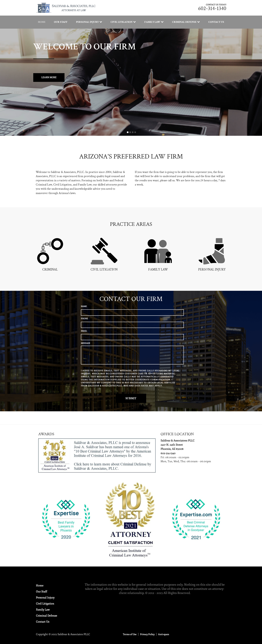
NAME (84, 306)
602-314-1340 (212, 8)
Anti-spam (164, 634)
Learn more (49, 77)
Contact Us (216, 22)
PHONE (84, 319)
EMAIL (84, 331)
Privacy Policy (147, 634)
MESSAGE (85, 343)
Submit (131, 398)
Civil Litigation (122, 22)
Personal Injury (87, 22)
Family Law (152, 22)
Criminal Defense (184, 22)
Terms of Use (130, 634)
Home (42, 22)
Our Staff (61, 22)
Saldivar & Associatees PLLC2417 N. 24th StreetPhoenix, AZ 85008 (178, 445)
